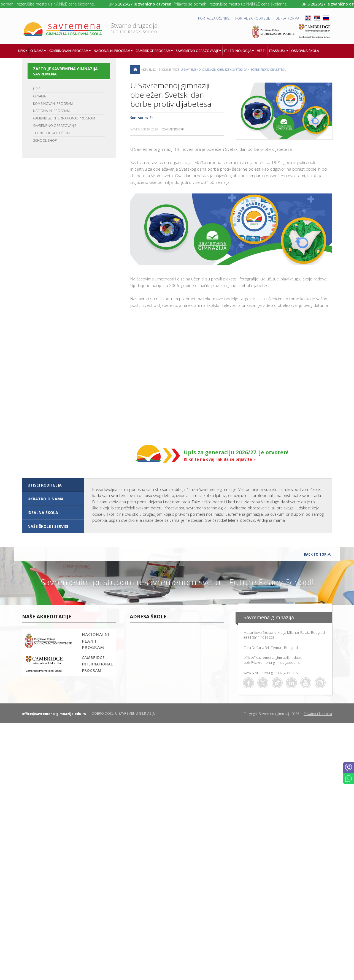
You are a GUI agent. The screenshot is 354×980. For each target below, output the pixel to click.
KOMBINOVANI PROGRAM (53, 104)
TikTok (277, 683)
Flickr (320, 683)
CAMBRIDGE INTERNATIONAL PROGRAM (64, 118)
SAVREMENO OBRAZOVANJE (55, 126)
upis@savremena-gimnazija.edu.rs (271, 662)
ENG (308, 18)
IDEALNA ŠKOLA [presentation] (43, 513)
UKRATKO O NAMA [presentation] (46, 499)
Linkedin (291, 683)
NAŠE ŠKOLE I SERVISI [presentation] (48, 526)
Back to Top (315, 554)
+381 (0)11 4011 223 (259, 637)
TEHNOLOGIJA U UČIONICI (53, 133)
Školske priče (169, 69)
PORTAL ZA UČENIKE (214, 18)
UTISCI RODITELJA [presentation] (45, 485)
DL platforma (287, 18)
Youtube (306, 683)
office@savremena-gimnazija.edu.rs (273, 657)
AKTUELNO (148, 69)
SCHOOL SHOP (45, 140)
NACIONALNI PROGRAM (51, 111)
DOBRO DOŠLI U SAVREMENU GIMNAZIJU (124, 713)
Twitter (263, 683)
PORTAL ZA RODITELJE (253, 18)
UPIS (37, 89)
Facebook (248, 683)
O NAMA (39, 96)
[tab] (53, 485)
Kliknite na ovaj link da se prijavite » (220, 459)
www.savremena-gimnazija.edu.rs (271, 673)
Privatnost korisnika (318, 714)
